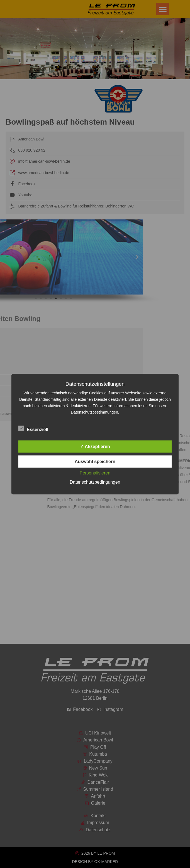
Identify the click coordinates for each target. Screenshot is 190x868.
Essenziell (33, 428)
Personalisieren (95, 473)
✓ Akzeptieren (95, 446)
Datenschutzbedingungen (95, 482)
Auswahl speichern (95, 461)
